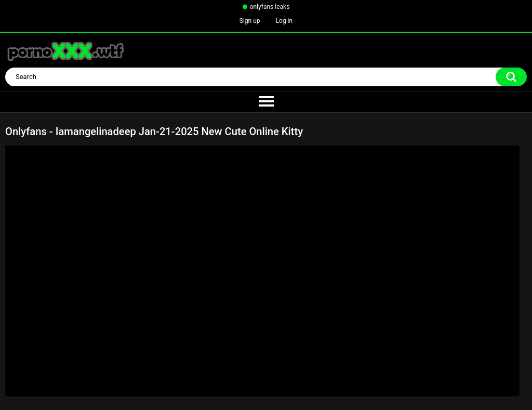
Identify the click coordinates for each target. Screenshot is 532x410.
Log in (284, 21)
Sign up (250, 21)
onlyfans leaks (270, 7)
